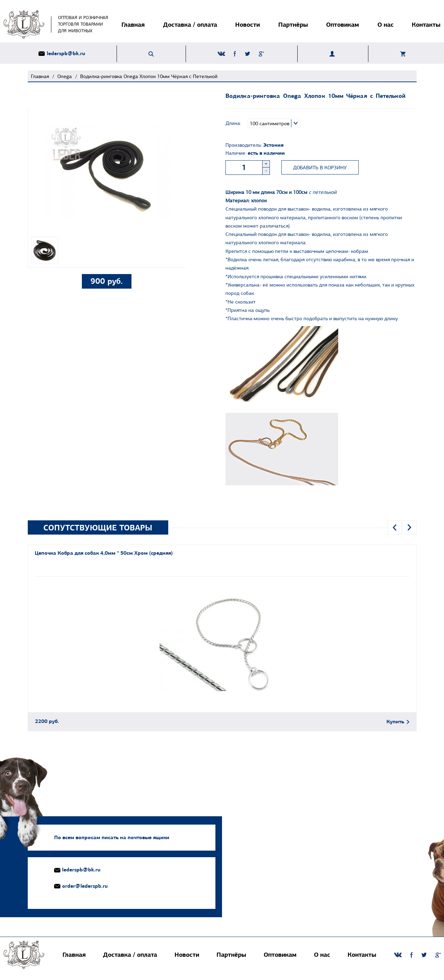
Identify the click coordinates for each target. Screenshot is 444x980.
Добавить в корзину (320, 168)
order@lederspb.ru (85, 887)
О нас (386, 24)
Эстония (273, 145)
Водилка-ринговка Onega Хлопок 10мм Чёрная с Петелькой (149, 76)
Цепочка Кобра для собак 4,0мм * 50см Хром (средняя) (104, 554)
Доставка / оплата (190, 24)
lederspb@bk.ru (66, 54)
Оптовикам (343, 24)
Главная (133, 24)
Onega (65, 76)
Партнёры (293, 24)
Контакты (426, 24)
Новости (247, 24)
